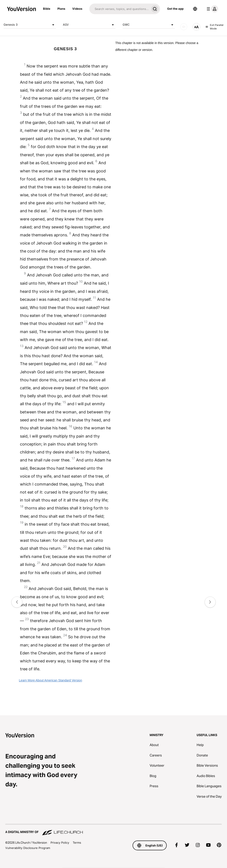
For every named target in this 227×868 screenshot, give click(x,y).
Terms (77, 843)
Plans (61, 9)
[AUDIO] (184, 27)
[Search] (119, 9)
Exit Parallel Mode (214, 27)
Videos (77, 9)
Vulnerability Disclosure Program (28, 848)
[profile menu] (211, 9)
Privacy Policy (60, 843)
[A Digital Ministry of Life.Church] (113, 830)
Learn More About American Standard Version (50, 680)
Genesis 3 (30, 25)
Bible (47, 9)
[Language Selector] (195, 9)
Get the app (175, 9)
